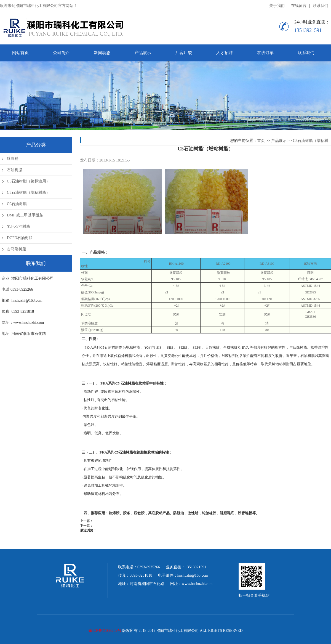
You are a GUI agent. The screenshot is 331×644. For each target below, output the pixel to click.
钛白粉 (13, 159)
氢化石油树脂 (18, 226)
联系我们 (321, 6)
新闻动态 (102, 53)
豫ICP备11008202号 (105, 631)
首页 (261, 141)
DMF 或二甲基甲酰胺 (25, 215)
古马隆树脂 (17, 249)
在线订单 (265, 53)
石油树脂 (15, 170)
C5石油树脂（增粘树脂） (28, 193)
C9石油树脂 (17, 204)
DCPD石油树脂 (20, 238)
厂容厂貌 (184, 53)
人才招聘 (225, 53)
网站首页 (20, 53)
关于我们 (277, 6)
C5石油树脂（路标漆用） (28, 181)
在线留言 (299, 6)
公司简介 (61, 53)
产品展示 (143, 53)
